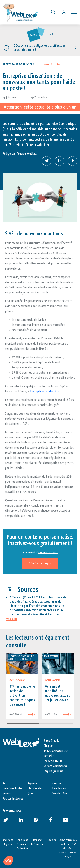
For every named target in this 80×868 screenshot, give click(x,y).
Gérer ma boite (12, 788)
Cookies (52, 840)
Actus (6, 783)
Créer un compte (40, 563)
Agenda (32, 783)
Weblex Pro (60, 794)
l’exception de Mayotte (45, 391)
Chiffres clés (35, 788)
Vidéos (7, 794)
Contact (58, 783)
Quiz (30, 794)
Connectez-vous (48, 552)
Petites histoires (13, 799)
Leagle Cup (59, 788)
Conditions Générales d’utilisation (22, 844)
